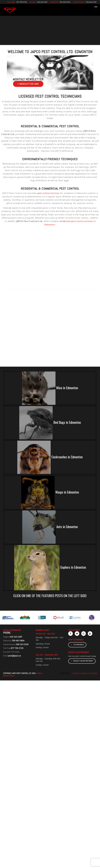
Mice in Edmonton (50, 388)
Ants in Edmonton (50, 527)
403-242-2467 (42, 2)
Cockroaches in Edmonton (50, 457)
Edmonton (54, 2)
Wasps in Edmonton (50, 492)
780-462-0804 (65, 2)
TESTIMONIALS (77, 645)
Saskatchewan (79, 2)
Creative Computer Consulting (84, 673)
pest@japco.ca (15, 656)
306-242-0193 (91, 2)
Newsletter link (28, 84)
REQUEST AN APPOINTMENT (82, 661)
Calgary (33, 2)
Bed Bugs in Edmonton (50, 423)
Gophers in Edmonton (50, 568)
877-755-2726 (22, 2)
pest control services (48, 193)
